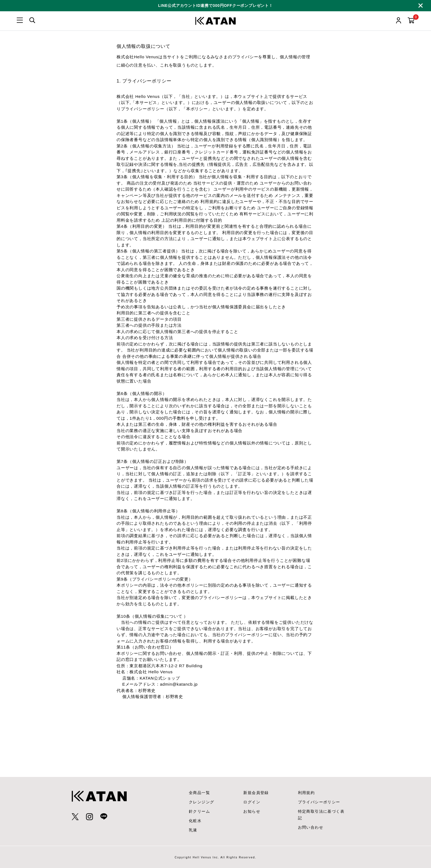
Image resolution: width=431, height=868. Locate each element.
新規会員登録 (256, 793)
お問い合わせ (311, 827)
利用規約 (306, 793)
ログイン (252, 802)
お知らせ (252, 811)
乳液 (193, 830)
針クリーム (199, 811)
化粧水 (195, 821)
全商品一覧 (199, 793)
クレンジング (201, 802)
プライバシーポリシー (319, 802)
